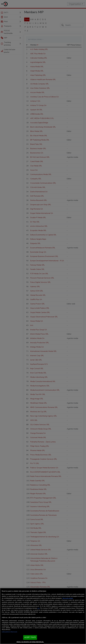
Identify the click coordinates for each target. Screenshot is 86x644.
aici (39, 608)
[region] (43, 616)
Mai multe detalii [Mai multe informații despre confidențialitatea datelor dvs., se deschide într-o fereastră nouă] (68, 598)
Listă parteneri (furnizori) (9, 632)
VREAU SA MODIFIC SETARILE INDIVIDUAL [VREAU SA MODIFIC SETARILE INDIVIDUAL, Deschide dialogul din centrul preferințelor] (30, 642)
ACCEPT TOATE (30, 637)
